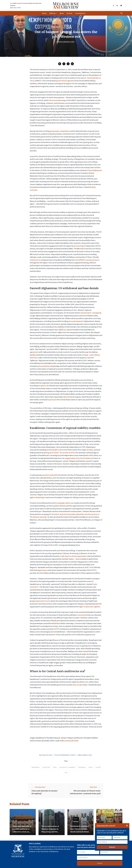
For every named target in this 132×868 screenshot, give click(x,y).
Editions (53, 13)
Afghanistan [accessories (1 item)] (35, 767)
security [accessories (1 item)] (98, 767)
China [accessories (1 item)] (55, 767)
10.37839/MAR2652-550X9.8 (66, 755)
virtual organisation (79, 556)
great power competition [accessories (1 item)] (67, 767)
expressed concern (43, 601)
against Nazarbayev (38, 497)
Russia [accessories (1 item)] (91, 767)
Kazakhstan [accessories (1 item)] (82, 767)
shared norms (35, 260)
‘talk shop (65, 556)
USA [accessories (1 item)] (66, 773)
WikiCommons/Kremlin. (69, 741)
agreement (34, 352)
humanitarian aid (46, 366)
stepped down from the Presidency (78, 458)
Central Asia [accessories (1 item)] (46, 767)
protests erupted (49, 475)
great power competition (60, 131)
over (86, 682)
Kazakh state (57, 450)
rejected (66, 397)
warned (53, 632)
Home (44, 13)
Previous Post (38, 787)
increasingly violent (63, 503)
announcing (79, 246)
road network (77, 321)
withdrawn (56, 623)
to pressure (52, 400)
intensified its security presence (87, 260)
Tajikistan (62, 330)
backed (85, 651)
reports (43, 386)
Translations (80, 13)
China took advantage (57, 100)
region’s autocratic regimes (89, 607)
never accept (77, 685)
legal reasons (43, 570)
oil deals (90, 450)
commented (82, 615)
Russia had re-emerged (90, 313)
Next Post (95, 787)
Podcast (70, 13)
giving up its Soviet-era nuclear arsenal (59, 453)
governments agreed (65, 81)
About (62, 13)
